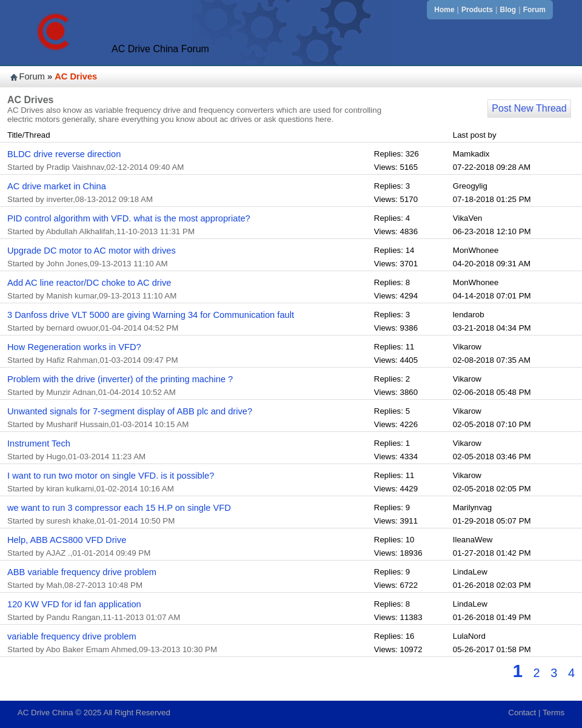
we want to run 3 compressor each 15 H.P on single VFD (119, 508)
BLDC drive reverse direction (64, 154)
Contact (522, 713)
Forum (534, 10)
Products (477, 10)
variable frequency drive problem (72, 636)
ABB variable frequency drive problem (82, 572)
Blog (508, 10)
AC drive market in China (57, 186)
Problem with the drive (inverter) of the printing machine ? (120, 379)
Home (444, 10)
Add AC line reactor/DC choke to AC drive (89, 283)
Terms (554, 713)
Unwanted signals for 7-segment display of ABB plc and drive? (130, 411)
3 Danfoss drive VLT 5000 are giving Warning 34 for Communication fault (151, 315)
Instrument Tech (39, 443)
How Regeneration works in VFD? (74, 347)
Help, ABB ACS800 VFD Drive (67, 540)
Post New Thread (529, 108)
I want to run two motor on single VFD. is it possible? (111, 476)
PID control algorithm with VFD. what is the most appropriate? (129, 218)
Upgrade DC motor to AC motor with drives (92, 251)
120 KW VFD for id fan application (74, 604)
